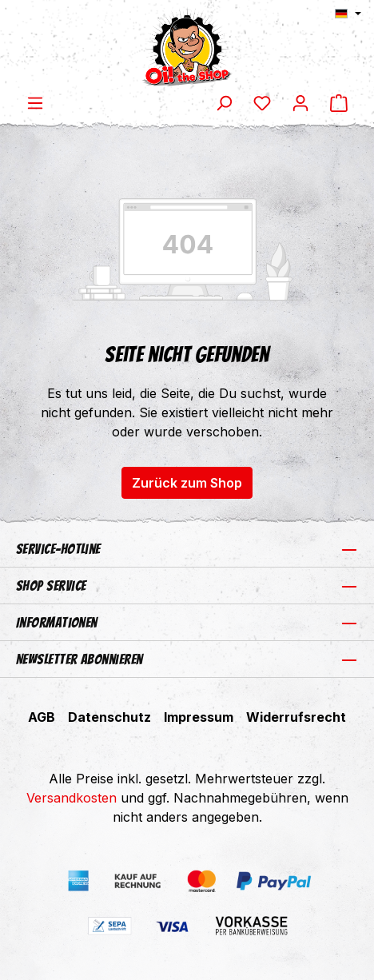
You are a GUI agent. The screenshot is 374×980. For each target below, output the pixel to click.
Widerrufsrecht (296, 717)
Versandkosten (72, 798)
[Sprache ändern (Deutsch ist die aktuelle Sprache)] (348, 14)
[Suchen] (224, 102)
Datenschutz (109, 717)
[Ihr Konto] (300, 102)
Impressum (199, 717)
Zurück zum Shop (187, 483)
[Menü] (35, 102)
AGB (42, 717)
